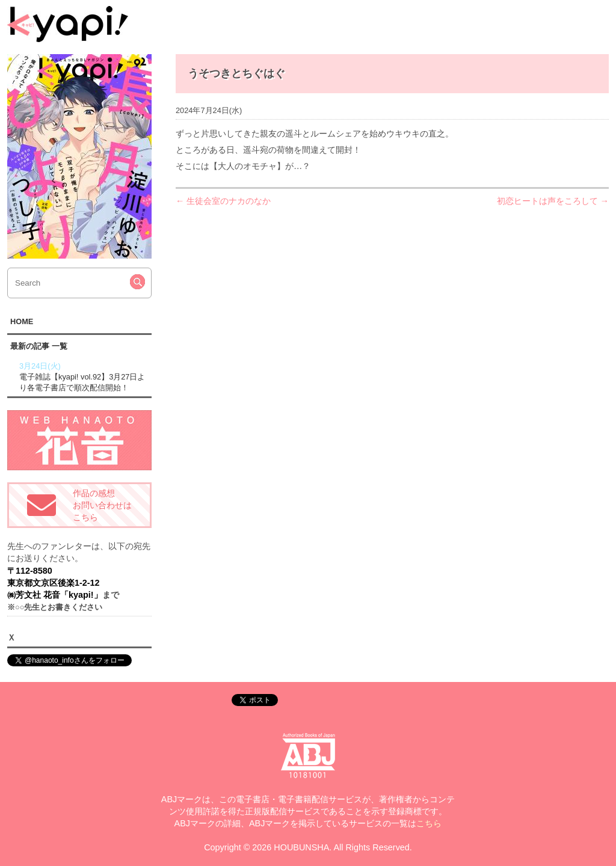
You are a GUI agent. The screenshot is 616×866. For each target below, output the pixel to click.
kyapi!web (68, 24)
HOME (22, 321)
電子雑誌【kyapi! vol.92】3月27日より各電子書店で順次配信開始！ (84, 376)
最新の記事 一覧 (39, 346)
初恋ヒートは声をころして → (553, 201)
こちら (429, 823)
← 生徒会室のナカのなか (223, 201)
